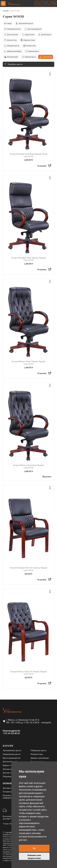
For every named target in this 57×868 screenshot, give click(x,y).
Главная (6, 11)
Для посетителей (11, 35)
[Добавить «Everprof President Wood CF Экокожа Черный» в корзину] (44, 580)
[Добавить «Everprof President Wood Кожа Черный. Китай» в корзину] (44, 166)
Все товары (8, 23)
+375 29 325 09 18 (11, 733)
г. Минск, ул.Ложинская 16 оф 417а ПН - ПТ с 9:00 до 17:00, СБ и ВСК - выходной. (27, 721)
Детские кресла (45, 35)
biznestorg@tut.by (12, 731)
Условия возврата (10, 792)
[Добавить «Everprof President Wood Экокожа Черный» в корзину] (44, 270)
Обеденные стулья (28, 40)
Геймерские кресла (12, 46)
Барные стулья (28, 35)
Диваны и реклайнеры (13, 51)
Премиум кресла (29, 57)
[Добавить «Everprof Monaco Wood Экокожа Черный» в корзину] (44, 374)
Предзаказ (47, 477)
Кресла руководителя (33, 29)
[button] (51, 74)
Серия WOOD (46, 57)
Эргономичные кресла (24, 23)
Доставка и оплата (10, 788)
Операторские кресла (12, 29)
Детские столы (10, 40)
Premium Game (29, 46)
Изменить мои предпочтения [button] (34, 857)
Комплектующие (11, 57)
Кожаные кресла (32, 51)
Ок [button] (34, 848)
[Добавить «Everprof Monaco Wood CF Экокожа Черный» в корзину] (44, 684)
